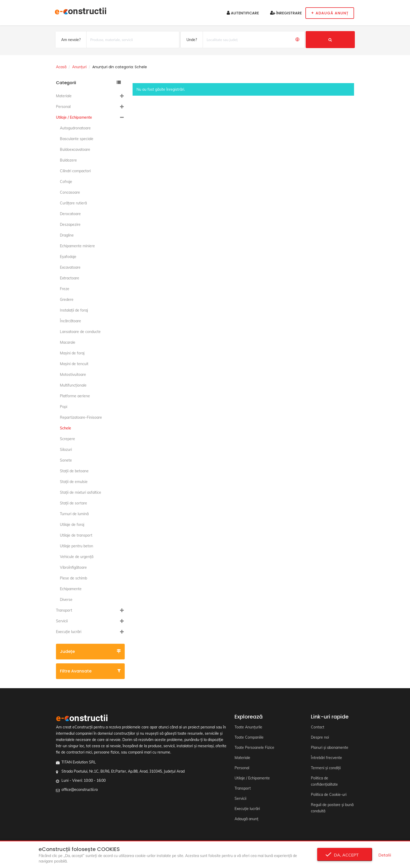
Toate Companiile (249, 737)
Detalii (385, 855)
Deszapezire (70, 225)
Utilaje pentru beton (76, 546)
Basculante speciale (77, 139)
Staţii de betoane (74, 471)
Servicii (62, 621)
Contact (318, 727)
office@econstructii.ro (80, 790)
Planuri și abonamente (330, 748)
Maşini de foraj (72, 353)
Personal (63, 107)
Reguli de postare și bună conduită (332, 808)
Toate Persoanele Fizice (254, 748)
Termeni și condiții (326, 768)
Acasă (61, 67)
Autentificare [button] (243, 13)
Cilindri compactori (75, 171)
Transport (64, 610)
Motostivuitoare (73, 375)
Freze (65, 289)
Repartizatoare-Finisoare (81, 417)
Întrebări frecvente (326, 758)
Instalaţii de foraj (74, 310)
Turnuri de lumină (74, 514)
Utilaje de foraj (72, 525)
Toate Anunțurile (248, 727)
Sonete (66, 460)
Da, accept (345, 855)
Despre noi (320, 737)
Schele (66, 428)
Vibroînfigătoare (73, 567)
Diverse (66, 600)
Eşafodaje (68, 257)
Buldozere (68, 160)
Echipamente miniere (77, 246)
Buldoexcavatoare (75, 150)
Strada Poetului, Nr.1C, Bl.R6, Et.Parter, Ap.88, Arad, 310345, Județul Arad (123, 771)
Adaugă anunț (246, 819)
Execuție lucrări (69, 632)
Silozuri (66, 450)
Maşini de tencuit (74, 364)
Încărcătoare (70, 321)
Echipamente (71, 589)
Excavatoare (70, 267)
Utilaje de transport (76, 535)
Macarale (68, 342)
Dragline (67, 235)
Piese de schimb (73, 578)
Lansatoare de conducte (80, 332)
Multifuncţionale (73, 385)
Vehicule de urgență (77, 557)
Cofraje (66, 182)
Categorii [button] (88, 83)
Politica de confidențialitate (324, 781)
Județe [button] (90, 651)
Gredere (67, 300)
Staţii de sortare (73, 503)
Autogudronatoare (75, 128)
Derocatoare (70, 214)
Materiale (64, 96)
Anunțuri (79, 67)
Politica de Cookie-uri (329, 795)
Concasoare (70, 192)
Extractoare (70, 278)
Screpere (67, 439)
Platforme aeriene (75, 396)
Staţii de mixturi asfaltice (81, 492)
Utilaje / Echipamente (74, 117)
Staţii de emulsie (74, 482)
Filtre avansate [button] (90, 671)
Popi (64, 407)
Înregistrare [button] (286, 13)
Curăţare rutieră (73, 203)
